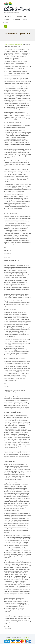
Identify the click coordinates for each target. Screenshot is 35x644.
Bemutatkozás (21, 16)
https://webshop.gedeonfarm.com (14, 45)
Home (11, 39)
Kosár (25, 20)
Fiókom (6, 23)
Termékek (6, 20)
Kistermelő (16, 20)
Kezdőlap (8, 16)
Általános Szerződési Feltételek (21, 639)
